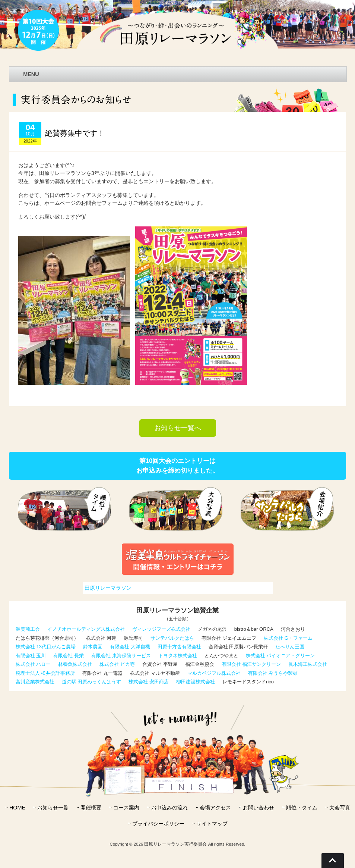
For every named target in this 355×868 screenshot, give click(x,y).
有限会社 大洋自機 (130, 647)
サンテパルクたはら (172, 638)
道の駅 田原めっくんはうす (92, 682)
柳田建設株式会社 (196, 682)
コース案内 (126, 808)
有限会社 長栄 (69, 656)
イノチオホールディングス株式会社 (86, 629)
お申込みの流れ (169, 808)
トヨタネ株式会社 (178, 656)
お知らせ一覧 (53, 808)
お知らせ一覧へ (178, 428)
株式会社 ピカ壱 (117, 664)
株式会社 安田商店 (149, 682)
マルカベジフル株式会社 (214, 673)
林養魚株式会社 (75, 664)
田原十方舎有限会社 (179, 647)
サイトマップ (212, 824)
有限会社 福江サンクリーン (251, 664)
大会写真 (340, 808)
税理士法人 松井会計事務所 (45, 673)
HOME (17, 808)
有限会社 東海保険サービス (121, 656)
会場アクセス (215, 808)
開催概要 (91, 808)
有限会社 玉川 (31, 656)
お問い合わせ (259, 808)
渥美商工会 (28, 629)
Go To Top (333, 861)
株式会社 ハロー (33, 664)
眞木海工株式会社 (308, 664)
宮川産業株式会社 (35, 682)
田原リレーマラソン (108, 588)
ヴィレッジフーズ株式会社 (161, 629)
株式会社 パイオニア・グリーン (280, 656)
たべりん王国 (290, 647)
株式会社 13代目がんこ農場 (46, 647)
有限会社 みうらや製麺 (273, 673)
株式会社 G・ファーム (288, 638)
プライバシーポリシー (158, 824)
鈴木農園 (93, 647)
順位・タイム (302, 808)
